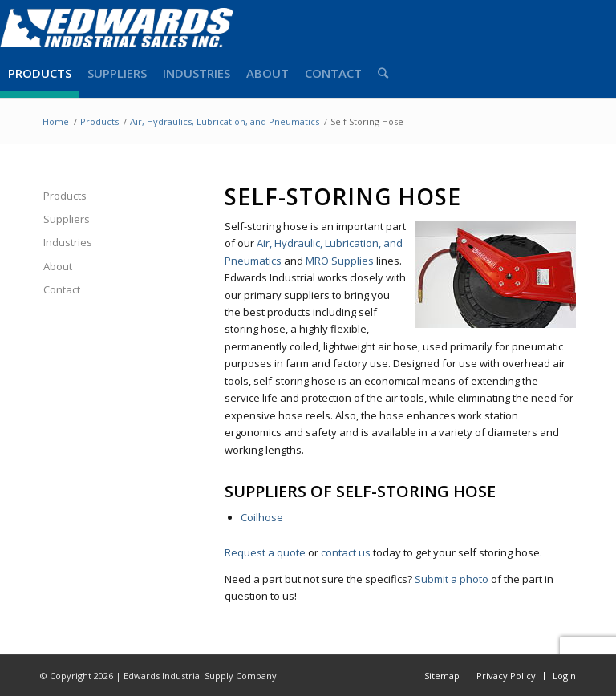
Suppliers (67, 219)
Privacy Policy (506, 676)
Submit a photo (452, 579)
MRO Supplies (340, 261)
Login (564, 676)
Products (65, 196)
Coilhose (262, 517)
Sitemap (442, 676)
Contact (62, 289)
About (58, 266)
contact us (346, 552)
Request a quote (265, 552)
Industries (68, 242)
